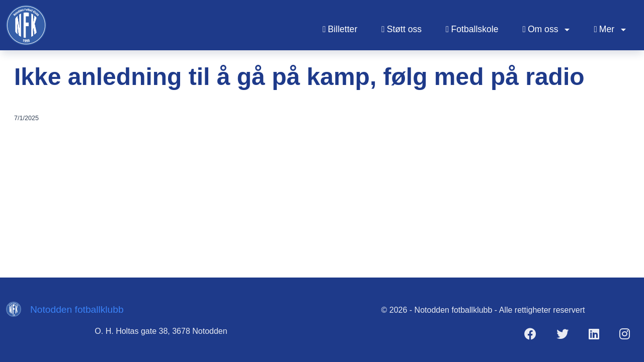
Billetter (340, 29)
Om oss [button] (541, 29)
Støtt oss (401, 29)
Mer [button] (605, 29)
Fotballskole (472, 29)
